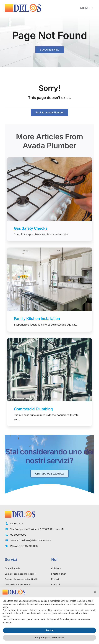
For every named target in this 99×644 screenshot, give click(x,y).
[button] (95, 592)
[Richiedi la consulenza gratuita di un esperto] (50, 475)
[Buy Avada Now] (49, 50)
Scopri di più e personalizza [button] (49, 638)
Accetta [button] (50, 630)
